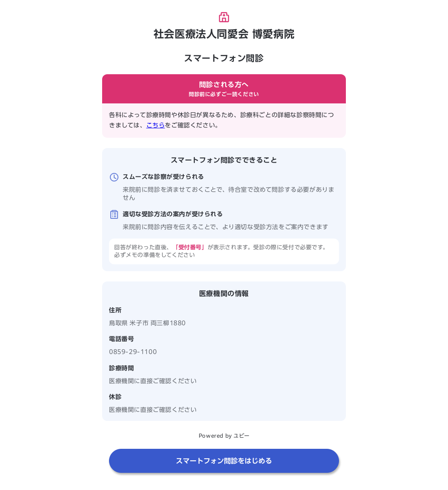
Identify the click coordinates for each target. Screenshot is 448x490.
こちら (156, 125)
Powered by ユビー (224, 436)
